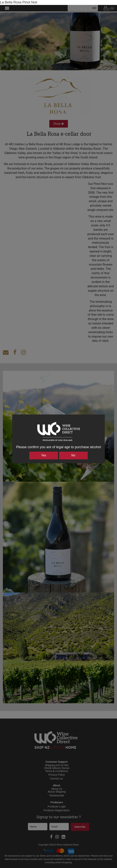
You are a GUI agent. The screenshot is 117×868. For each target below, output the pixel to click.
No (73, 455)
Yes (44, 455)
